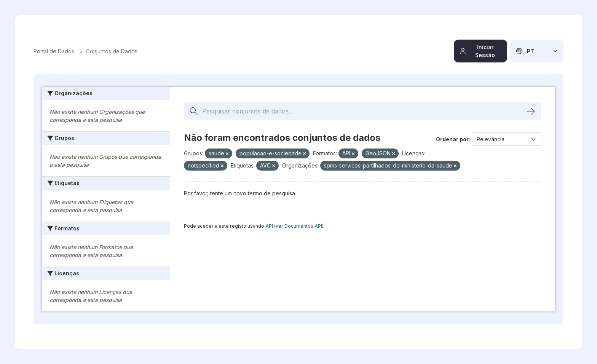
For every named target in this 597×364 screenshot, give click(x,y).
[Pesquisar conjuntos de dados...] (363, 111)
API (269, 226)
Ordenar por (452, 139)
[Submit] (531, 111)
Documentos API (303, 226)
